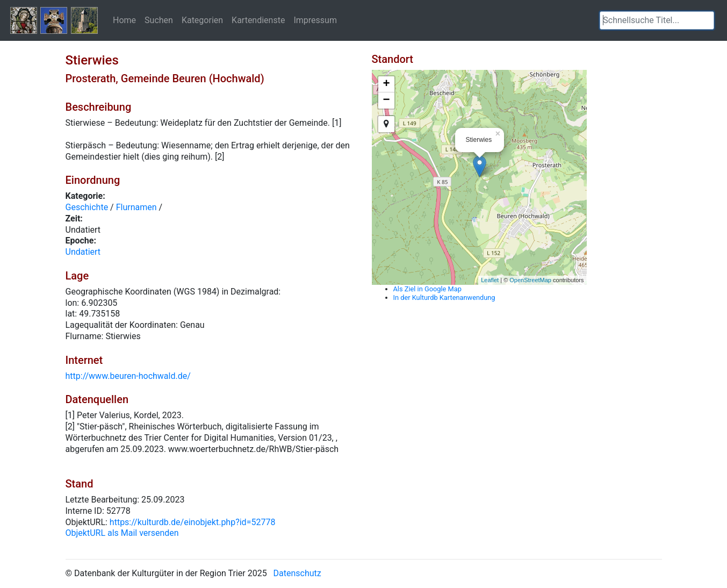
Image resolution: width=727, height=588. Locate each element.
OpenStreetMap (530, 280)
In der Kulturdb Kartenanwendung (444, 297)
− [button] (386, 101)
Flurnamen (136, 207)
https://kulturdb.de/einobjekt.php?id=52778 (193, 522)
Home (124, 20)
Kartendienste (258, 20)
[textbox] (657, 20)
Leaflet (490, 280)
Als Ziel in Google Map (427, 289)
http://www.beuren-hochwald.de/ (128, 376)
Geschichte (87, 207)
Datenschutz (297, 573)
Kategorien (202, 20)
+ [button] (386, 84)
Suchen (159, 20)
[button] (706, 20)
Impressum (315, 20)
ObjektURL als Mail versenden (122, 533)
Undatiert (83, 252)
